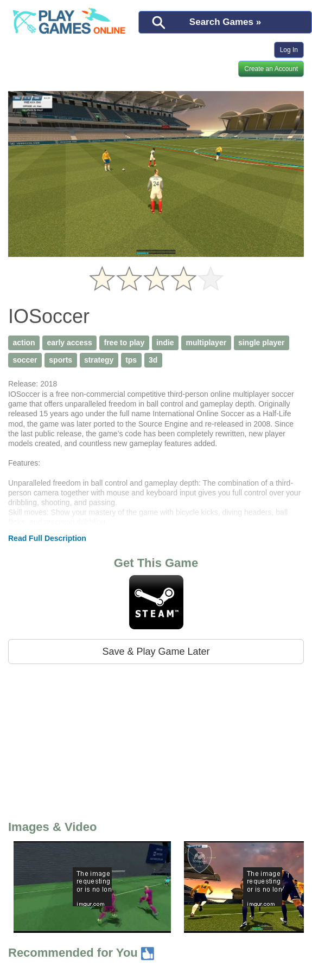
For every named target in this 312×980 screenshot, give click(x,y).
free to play (125, 343)
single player (262, 343)
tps (131, 360)
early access (69, 343)
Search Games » (225, 22)
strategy (99, 360)
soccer (25, 360)
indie (165, 343)
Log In (289, 50)
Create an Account (271, 69)
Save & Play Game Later (156, 652)
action (24, 343)
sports (61, 360)
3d (153, 360)
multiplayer (206, 343)
